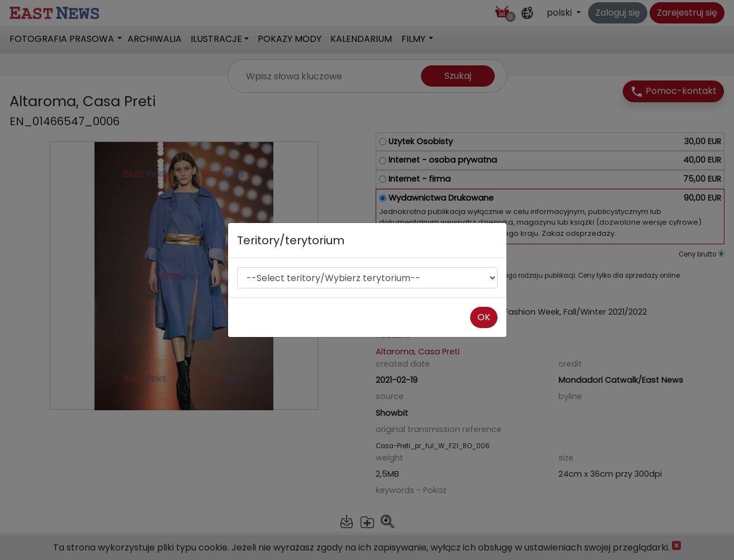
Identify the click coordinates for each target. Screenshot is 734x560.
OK (484, 317)
